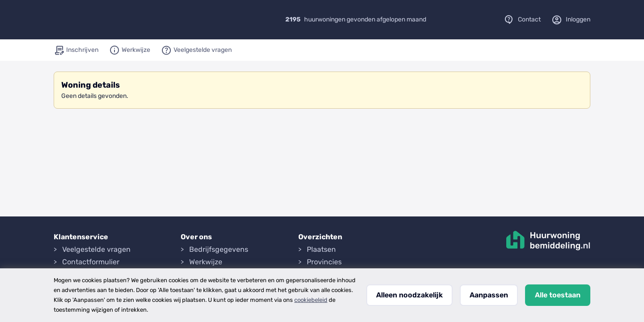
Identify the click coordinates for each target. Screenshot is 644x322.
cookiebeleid (311, 300)
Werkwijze (206, 262)
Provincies (324, 262)
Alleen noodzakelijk (409, 295)
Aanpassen (489, 295)
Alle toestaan (558, 295)
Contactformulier (91, 262)
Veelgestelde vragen (96, 249)
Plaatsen (321, 249)
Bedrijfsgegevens (219, 249)
